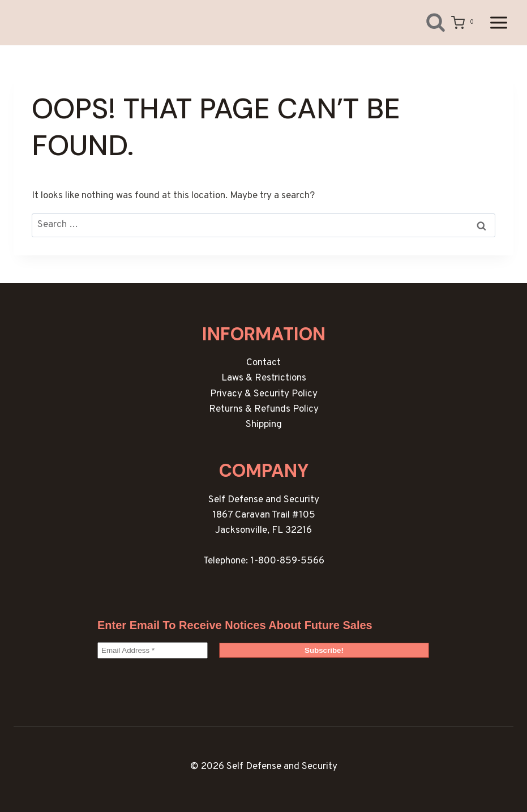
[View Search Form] (427, 22)
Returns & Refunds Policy (264, 409)
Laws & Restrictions (264, 378)
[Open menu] (498, 22)
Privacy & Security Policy (264, 394)
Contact (263, 363)
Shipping (264, 425)
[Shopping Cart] (464, 23)
